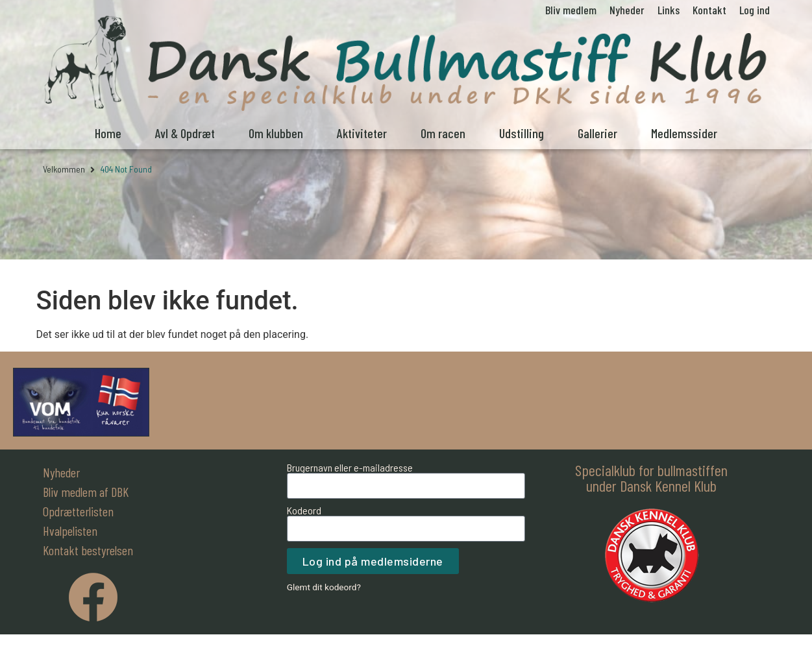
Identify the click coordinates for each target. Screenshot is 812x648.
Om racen (443, 133)
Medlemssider (684, 133)
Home (108, 133)
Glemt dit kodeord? (324, 587)
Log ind (755, 10)
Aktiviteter (362, 133)
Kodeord (304, 510)
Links (669, 10)
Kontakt (709, 10)
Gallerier (597, 133)
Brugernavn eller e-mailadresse (350, 468)
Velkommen (64, 169)
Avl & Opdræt (185, 133)
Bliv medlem (571, 10)
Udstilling (522, 133)
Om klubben (276, 133)
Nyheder (627, 10)
